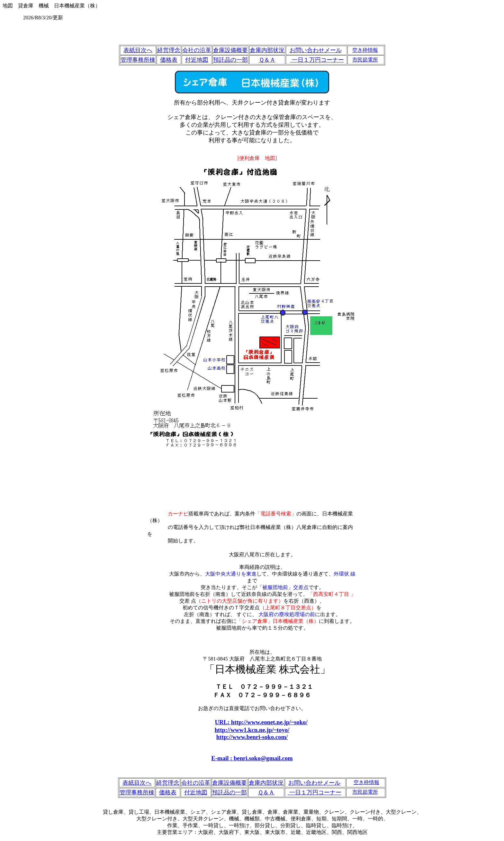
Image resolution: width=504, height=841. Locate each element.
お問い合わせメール (316, 50)
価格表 (169, 60)
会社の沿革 (197, 50)
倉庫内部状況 (267, 50)
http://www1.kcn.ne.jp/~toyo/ (252, 730)
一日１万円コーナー (317, 60)
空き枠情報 (365, 50)
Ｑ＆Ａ (267, 60)
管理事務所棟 (138, 60)
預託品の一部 (230, 60)
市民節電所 (365, 60)
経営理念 (169, 50)
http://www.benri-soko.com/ (252, 737)
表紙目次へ (138, 50)
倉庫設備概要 (230, 50)
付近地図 (197, 60)
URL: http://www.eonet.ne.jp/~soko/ (261, 722)
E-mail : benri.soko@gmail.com (252, 758)
